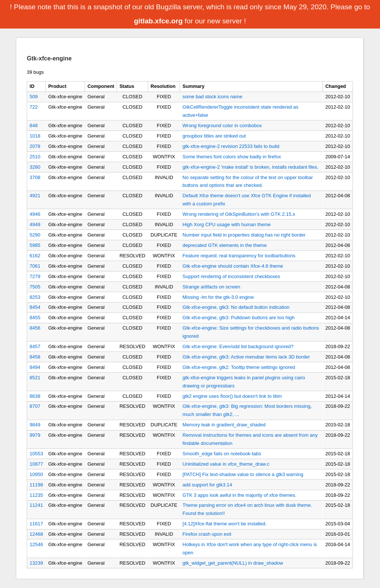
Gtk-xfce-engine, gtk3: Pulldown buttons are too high (239, 318)
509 (34, 97)
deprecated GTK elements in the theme (225, 245)
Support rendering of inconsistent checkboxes (231, 276)
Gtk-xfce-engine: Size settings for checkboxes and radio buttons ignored (251, 332)
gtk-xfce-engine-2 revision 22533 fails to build (231, 146)
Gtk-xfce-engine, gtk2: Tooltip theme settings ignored (239, 367)
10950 (36, 474)
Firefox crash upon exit (207, 534)
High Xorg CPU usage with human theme (227, 224)
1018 (35, 136)
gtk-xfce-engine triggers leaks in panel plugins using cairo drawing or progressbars (244, 382)
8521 (35, 378)
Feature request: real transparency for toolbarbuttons (239, 256)
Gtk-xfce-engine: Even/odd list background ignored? (238, 346)
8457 (35, 346)
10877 (36, 464)
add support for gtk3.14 (207, 485)
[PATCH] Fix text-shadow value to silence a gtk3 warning (243, 474)
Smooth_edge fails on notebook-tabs (222, 454)
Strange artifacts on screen (211, 287)
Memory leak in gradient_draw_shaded (224, 425)
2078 (35, 146)
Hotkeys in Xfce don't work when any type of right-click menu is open (250, 549)
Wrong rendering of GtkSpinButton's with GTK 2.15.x (239, 214)
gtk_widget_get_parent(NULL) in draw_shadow (233, 563)
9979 (35, 435)
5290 (35, 235)
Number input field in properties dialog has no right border (244, 235)
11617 (36, 524)
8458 (35, 357)
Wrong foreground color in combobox (222, 125)
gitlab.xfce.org (158, 21)
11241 (36, 505)
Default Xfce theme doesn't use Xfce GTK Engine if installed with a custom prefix (247, 200)
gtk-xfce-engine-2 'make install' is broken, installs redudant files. (250, 167)
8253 (35, 297)
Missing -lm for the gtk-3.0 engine (218, 297)
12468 (36, 534)
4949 (35, 224)
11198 (36, 485)
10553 (36, 454)
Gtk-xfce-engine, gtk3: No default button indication (236, 307)
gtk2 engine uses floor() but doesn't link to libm (232, 396)
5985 (35, 245)
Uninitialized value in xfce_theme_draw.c (226, 464)
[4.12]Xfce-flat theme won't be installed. (225, 524)
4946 (35, 214)
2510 (35, 157)
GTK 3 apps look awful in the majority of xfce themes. (240, 495)
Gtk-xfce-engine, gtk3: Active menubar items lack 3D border (246, 357)
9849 (35, 425)
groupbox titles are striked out (214, 136)
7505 (35, 287)
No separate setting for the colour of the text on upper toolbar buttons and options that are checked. (248, 181)
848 (34, 125)
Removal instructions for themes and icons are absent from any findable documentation (250, 439)
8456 (35, 328)
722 (34, 107)
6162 (35, 256)
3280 (35, 167)
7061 (35, 266)
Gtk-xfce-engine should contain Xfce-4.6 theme (233, 266)
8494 (35, 367)
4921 (35, 196)
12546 (36, 544)
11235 (36, 495)
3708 (35, 177)
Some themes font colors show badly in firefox (232, 157)
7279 (35, 276)
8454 (35, 307)
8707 (35, 406)
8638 (35, 396)
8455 (35, 318)
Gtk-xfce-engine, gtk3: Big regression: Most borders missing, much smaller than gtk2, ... (247, 410)
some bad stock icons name (212, 97)
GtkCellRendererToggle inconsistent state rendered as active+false (240, 111)
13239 (36, 563)
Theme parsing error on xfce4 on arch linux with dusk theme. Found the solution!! (247, 509)
